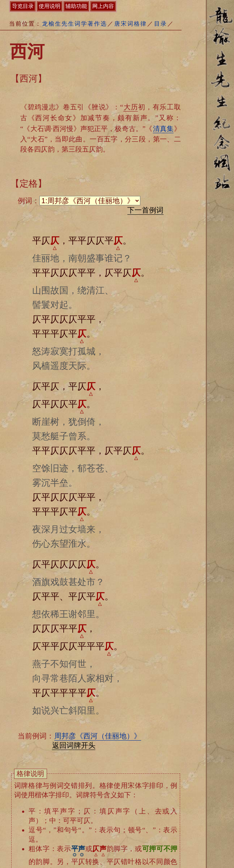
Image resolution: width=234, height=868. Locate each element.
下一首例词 (145, 210)
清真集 (163, 129)
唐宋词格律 (131, 24)
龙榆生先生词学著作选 (75, 24)
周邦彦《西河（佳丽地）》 (98, 736)
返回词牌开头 (74, 745)
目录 (161, 24)
